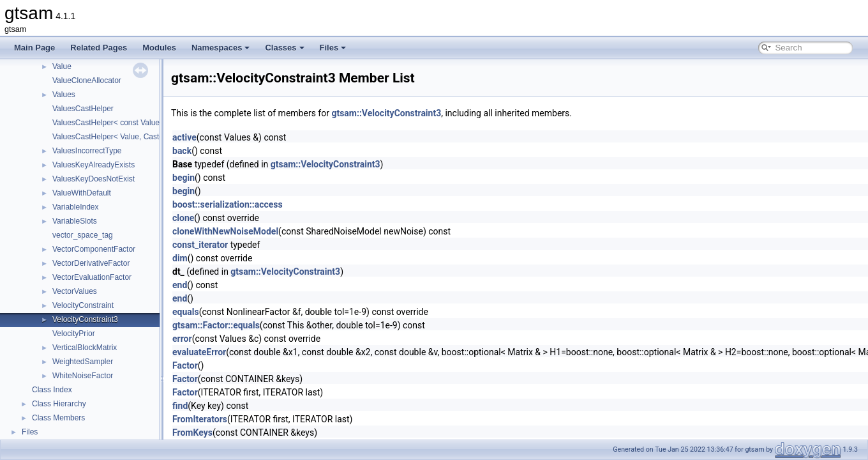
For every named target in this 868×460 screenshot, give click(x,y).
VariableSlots (75, 221)
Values (64, 95)
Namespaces (221, 48)
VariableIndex (76, 207)
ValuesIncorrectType (87, 151)
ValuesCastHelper (83, 109)
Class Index (52, 390)
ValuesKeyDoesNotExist (94, 179)
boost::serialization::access (228, 204)
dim (180, 258)
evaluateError (199, 352)
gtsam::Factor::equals (216, 325)
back (182, 151)
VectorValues (75, 291)
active (184, 137)
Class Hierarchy (59, 404)
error (182, 339)
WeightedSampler (83, 362)
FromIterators (200, 419)
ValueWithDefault (82, 193)
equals (186, 312)
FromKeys (192, 433)
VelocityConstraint (83, 305)
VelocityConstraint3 (85, 319)
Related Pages (99, 48)
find (180, 406)
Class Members (58, 418)
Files (333, 48)
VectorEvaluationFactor (92, 277)
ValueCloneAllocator (87, 80)
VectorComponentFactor (94, 249)
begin (183, 178)
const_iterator (200, 245)
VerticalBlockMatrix (85, 348)
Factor (185, 365)
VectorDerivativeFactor (91, 263)
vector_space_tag (83, 235)
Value (62, 66)
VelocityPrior (74, 333)
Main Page (34, 48)
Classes (284, 48)
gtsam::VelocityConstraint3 (386, 113)
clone (183, 218)
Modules (159, 48)
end (180, 285)
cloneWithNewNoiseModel (225, 231)
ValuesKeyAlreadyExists (94, 165)
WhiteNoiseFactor (83, 376)
